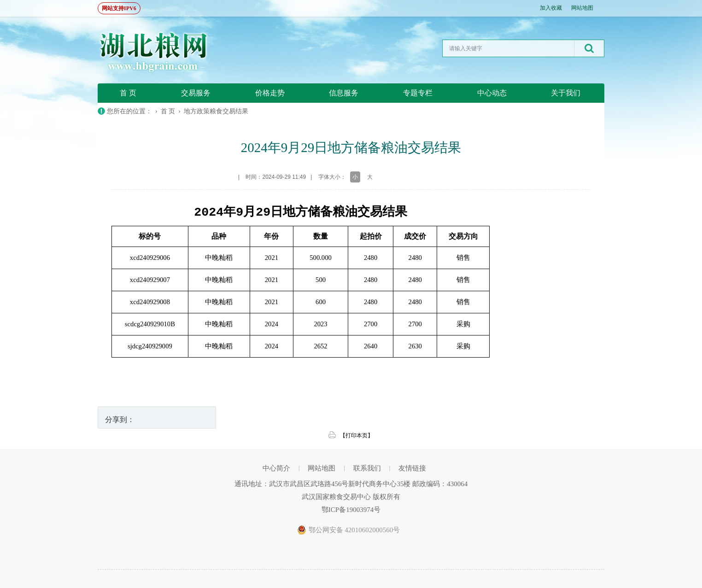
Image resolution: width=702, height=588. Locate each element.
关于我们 (566, 93)
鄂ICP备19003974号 (351, 510)
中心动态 (492, 93)
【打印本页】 (357, 435)
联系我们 (367, 468)
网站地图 (582, 8)
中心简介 (276, 468)
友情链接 (412, 468)
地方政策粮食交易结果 (216, 111)
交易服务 (196, 93)
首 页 (128, 93)
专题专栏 (418, 93)
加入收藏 (551, 8)
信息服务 (344, 93)
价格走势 (270, 93)
